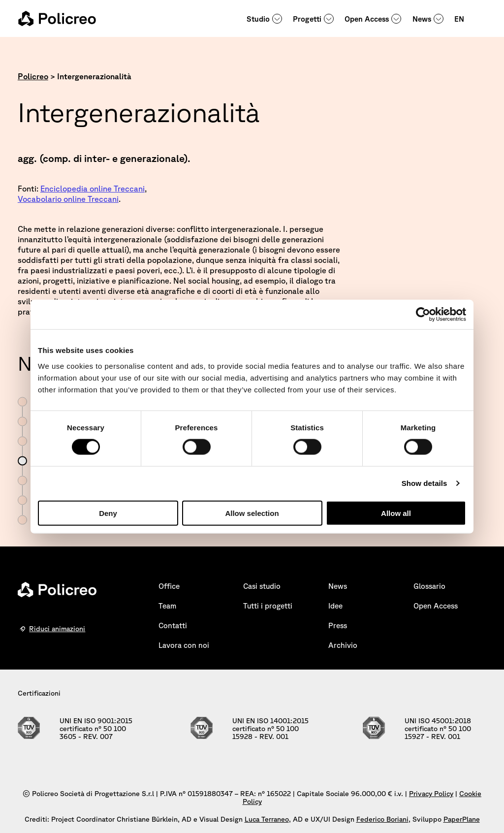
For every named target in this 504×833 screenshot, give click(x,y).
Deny (108, 513)
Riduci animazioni (57, 629)
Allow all (396, 513)
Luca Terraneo (267, 819)
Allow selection (252, 513)
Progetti (307, 19)
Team (167, 606)
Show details (425, 483)
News (422, 19)
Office (169, 586)
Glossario (429, 586)
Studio (258, 19)
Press (338, 625)
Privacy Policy (431, 794)
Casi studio (262, 586)
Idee (335, 606)
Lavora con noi (184, 645)
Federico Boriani (382, 819)
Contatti (173, 625)
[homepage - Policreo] (57, 18)
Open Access (367, 19)
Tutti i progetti (268, 606)
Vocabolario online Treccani (68, 199)
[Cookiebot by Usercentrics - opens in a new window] (423, 315)
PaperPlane (462, 819)
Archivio (343, 645)
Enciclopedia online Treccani (93, 189)
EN (459, 19)
